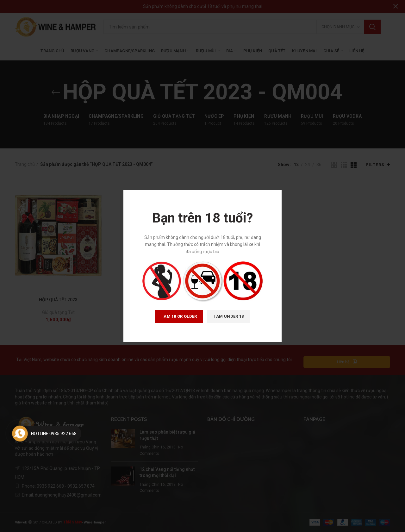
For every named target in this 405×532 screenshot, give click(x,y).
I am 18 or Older (179, 316)
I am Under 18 (229, 316)
